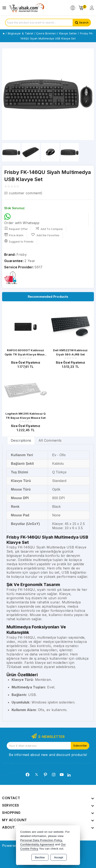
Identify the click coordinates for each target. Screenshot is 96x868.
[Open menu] (5, 8)
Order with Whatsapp (22, 219)
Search (84, 23)
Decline (40, 858)
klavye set (43, 663)
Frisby (22, 255)
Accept (59, 858)
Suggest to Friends (19, 241)
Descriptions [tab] (21, 440)
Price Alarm (14, 235)
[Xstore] (27, 8)
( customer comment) (23, 193)
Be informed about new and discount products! (48, 755)
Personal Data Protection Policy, (41, 840)
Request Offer (16, 229)
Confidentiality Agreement (37, 844)
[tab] (21, 440)
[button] (89, 94)
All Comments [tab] (50, 440)
